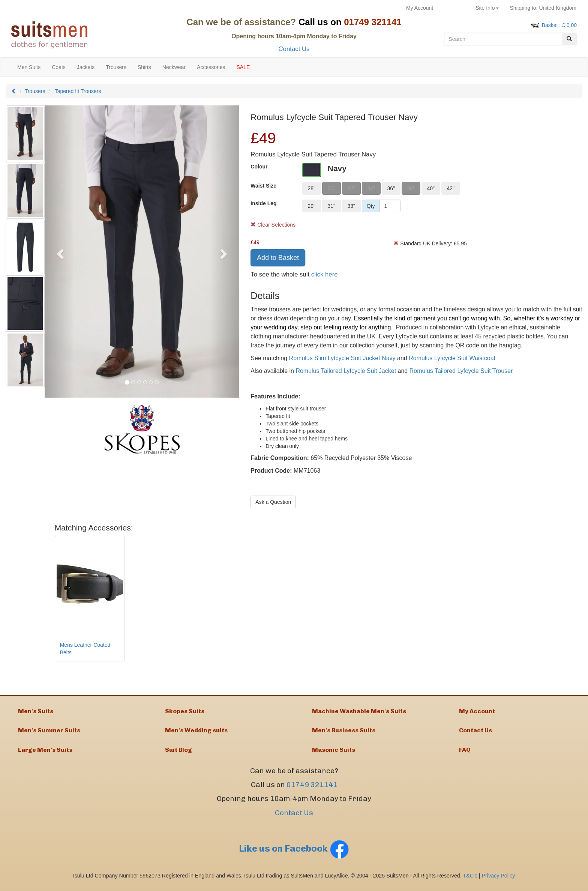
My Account (420, 8)
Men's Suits (36, 712)
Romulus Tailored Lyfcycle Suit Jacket (346, 371)
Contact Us (294, 49)
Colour (259, 167)
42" (451, 188)
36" (391, 188)
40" (431, 188)
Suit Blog (178, 753)
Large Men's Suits (45, 753)
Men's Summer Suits (49, 732)
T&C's (470, 880)
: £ (559, 25)
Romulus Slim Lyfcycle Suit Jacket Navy (342, 358)
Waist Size (263, 186)
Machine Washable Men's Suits (359, 712)
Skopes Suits (185, 712)
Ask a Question (273, 502)
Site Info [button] (487, 8)
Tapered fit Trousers (78, 91)
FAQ (465, 753)
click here (325, 274)
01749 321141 (312, 789)
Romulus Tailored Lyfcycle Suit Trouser (461, 371)
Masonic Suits (334, 753)
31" (331, 206)
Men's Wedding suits (196, 732)
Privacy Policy (499, 880)
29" (311, 206)
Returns (454, 8)
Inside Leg (263, 203)
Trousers (35, 91)
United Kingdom (543, 8)
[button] (59, 252)
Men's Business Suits (344, 732)
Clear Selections (273, 225)
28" (311, 188)
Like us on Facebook (294, 853)
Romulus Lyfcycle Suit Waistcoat (452, 358)
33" (351, 206)
